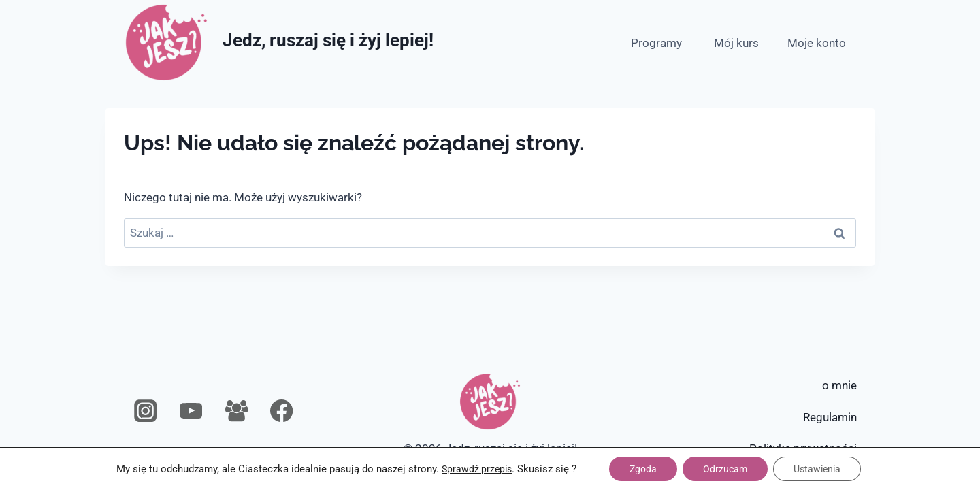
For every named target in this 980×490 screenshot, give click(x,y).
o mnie (839, 385)
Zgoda (643, 469)
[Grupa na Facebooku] (236, 411)
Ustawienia (817, 469)
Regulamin (830, 417)
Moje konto (817, 43)
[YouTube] (191, 411)
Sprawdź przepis (477, 469)
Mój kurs (736, 43)
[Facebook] (282, 411)
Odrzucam (725, 469)
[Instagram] (146, 411)
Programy (656, 43)
